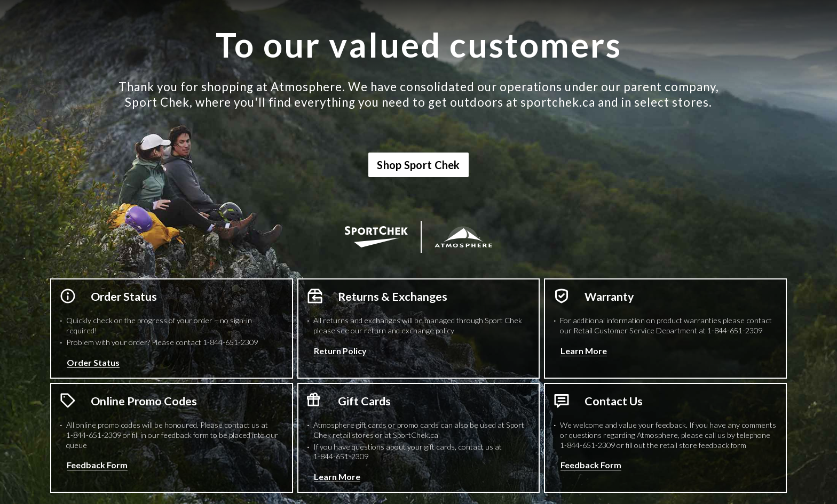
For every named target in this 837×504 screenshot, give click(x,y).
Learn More (584, 351)
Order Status (93, 362)
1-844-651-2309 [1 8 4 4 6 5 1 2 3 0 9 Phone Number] (230, 342)
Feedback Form (97, 465)
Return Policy (340, 351)
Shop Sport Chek (418, 165)
